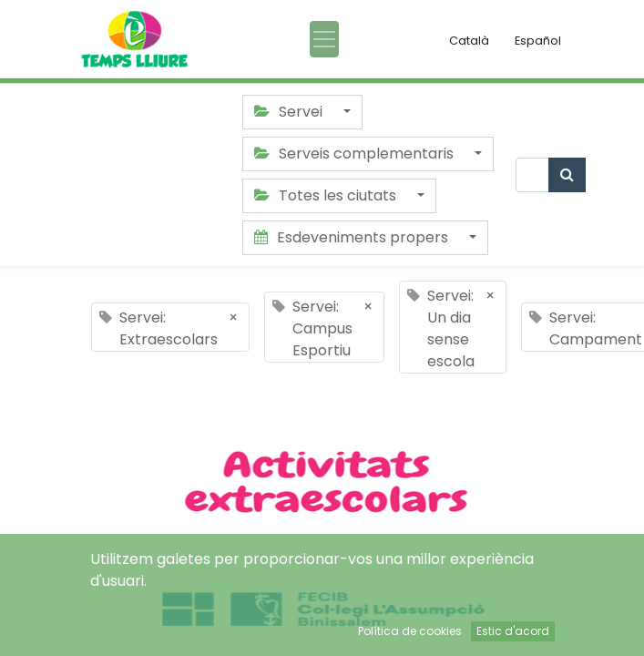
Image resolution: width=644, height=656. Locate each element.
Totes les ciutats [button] (327, 195)
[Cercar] (567, 175)
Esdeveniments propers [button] (353, 237)
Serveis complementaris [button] (356, 154)
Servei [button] (290, 112)
